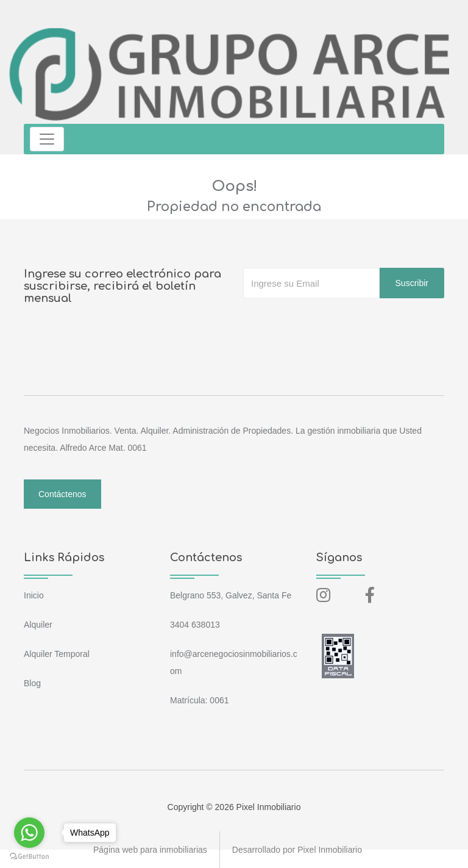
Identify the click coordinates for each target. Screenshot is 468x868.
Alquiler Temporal (57, 654)
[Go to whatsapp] (29, 833)
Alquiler (38, 625)
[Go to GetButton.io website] (29, 856)
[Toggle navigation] (47, 139)
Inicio (34, 595)
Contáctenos (62, 494)
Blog (32, 683)
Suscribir (412, 283)
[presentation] (336, 323)
